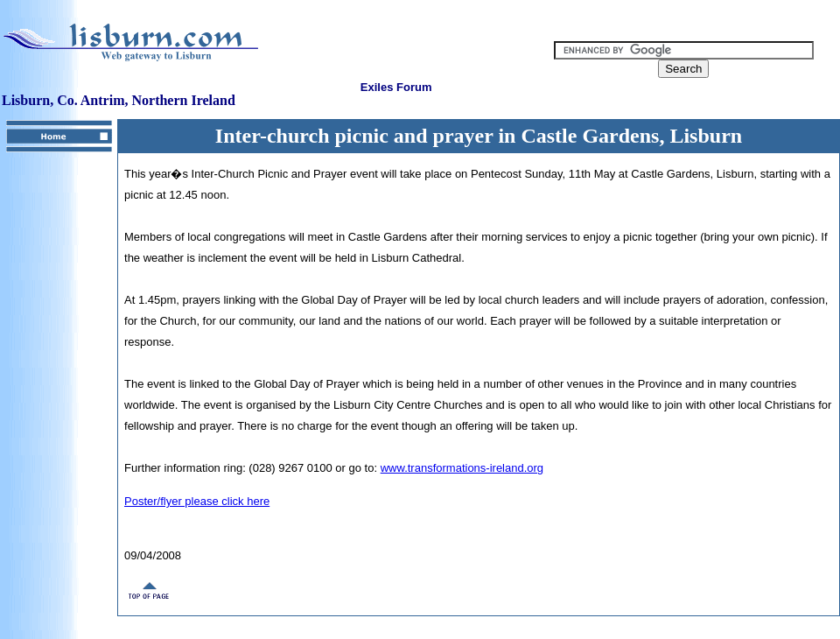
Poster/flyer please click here (197, 501)
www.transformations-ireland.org (462, 468)
